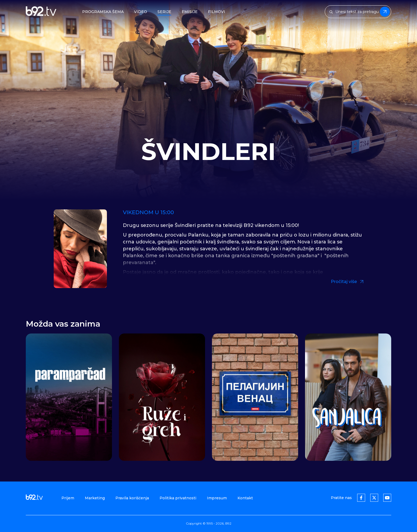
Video (141, 12)
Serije (164, 12)
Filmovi (216, 12)
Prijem (68, 498)
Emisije (190, 12)
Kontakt (245, 498)
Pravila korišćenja (132, 498)
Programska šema (103, 12)
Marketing (95, 498)
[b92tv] (41, 12)
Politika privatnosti (178, 498)
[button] (383, 398)
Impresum (217, 498)
